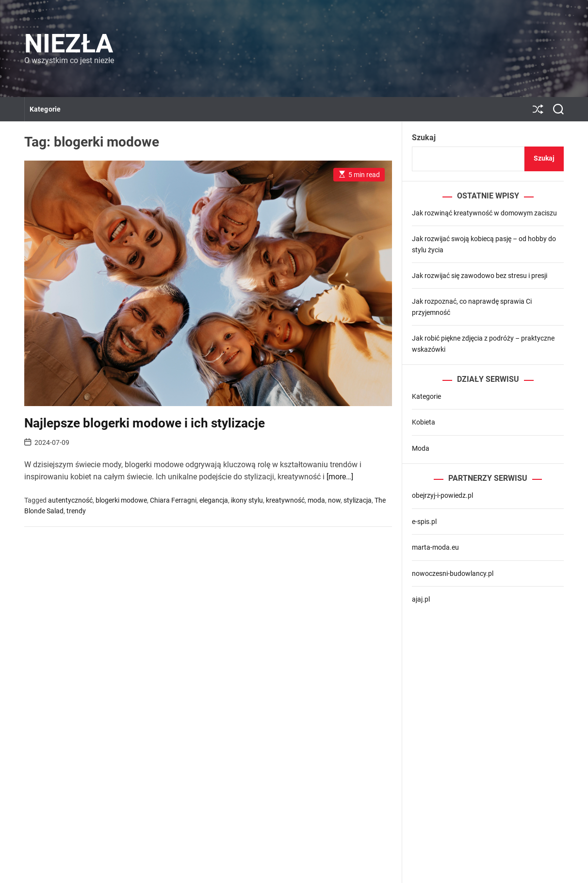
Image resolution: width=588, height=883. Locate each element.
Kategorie (45, 109)
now (334, 500)
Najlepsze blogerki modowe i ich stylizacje (145, 423)
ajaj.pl (421, 599)
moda (316, 500)
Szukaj (424, 138)
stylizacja (358, 500)
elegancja (214, 500)
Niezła (69, 44)
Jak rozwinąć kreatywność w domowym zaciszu (484, 213)
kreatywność (285, 500)
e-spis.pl (424, 522)
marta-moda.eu (435, 547)
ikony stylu (247, 500)
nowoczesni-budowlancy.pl (453, 573)
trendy (76, 511)
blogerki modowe (121, 500)
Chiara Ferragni (173, 500)
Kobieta (424, 422)
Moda (421, 448)
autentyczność (70, 500)
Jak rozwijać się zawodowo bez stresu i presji (480, 276)
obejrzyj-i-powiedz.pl (442, 495)
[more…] (340, 477)
